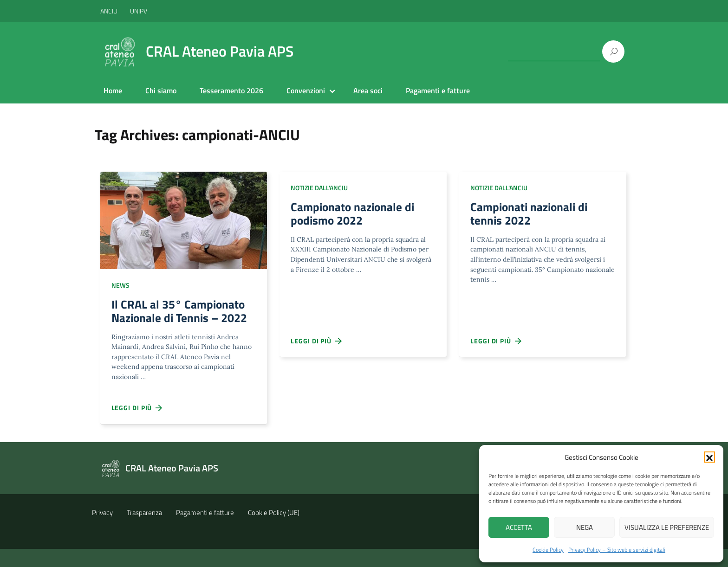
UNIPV (139, 11)
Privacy (102, 531)
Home (113, 90)
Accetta (519, 527)
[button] (709, 457)
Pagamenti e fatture (438, 90)
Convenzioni (306, 90)
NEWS (120, 285)
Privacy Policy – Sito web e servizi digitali (617, 550)
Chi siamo (161, 90)
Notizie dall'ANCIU (319, 188)
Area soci (368, 90)
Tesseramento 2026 (231, 90)
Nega (585, 527)
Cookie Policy (548, 550)
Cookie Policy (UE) (274, 531)
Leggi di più (137, 425)
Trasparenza (144, 531)
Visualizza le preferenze (667, 527)
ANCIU (110, 11)
